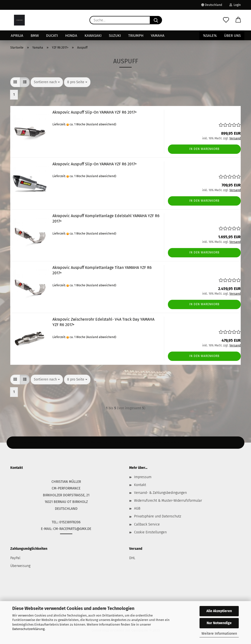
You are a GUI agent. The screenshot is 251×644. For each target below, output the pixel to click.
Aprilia (17, 36)
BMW (35, 36)
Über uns (232, 36)
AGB (137, 508)
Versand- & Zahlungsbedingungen (160, 493)
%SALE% (210, 36)
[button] (238, 20)
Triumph (136, 36)
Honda (71, 36)
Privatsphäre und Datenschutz (158, 516)
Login (235, 5)
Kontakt (140, 485)
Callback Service (147, 524)
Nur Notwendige (219, 623)
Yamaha (158, 36)
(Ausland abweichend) (101, 124)
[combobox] (47, 82)
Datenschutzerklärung (28, 629)
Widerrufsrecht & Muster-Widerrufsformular (168, 501)
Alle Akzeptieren (219, 611)
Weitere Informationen (219, 634)
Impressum (143, 477)
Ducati (52, 36)
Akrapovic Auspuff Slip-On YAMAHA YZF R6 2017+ (95, 112)
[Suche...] (156, 20)
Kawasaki (93, 36)
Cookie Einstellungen (150, 532)
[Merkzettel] (226, 20)
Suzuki (115, 36)
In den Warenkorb (204, 149)
